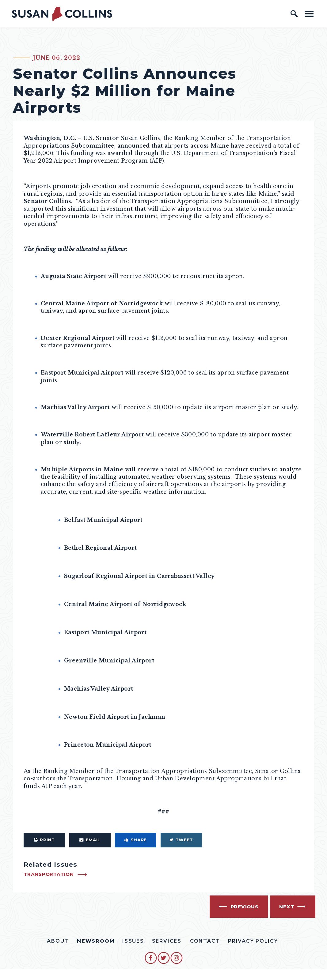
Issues (133, 941)
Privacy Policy (253, 941)
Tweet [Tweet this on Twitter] (181, 840)
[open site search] (294, 14)
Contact (205, 941)
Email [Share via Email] (90, 840)
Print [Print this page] (44, 840)
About (58, 941)
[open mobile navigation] (309, 14)
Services (167, 941)
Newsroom (96, 941)
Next (287, 907)
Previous (245, 907)
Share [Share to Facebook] (136, 840)
